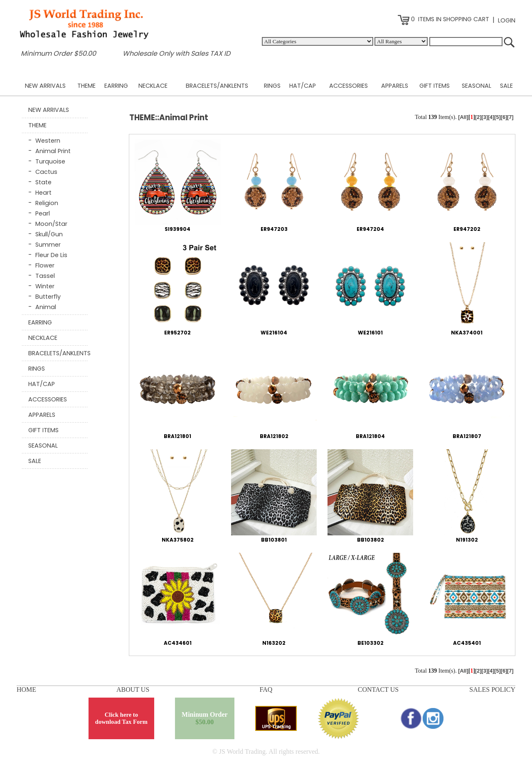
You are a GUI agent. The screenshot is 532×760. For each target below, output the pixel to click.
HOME (26, 689)
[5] (497, 117)
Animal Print (53, 151)
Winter (45, 286)
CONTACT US (378, 689)
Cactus (46, 172)
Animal (46, 307)
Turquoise (50, 161)
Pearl (43, 213)
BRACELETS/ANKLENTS (217, 86)
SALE (506, 86)
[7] (510, 117)
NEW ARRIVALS (45, 86)
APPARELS (395, 86)
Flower (45, 265)
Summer (48, 245)
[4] (491, 117)
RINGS (272, 86)
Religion (47, 203)
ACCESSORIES (349, 86)
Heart (43, 193)
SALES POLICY (492, 689)
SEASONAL (477, 86)
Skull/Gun (49, 234)
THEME (86, 86)
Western (48, 141)
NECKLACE (153, 86)
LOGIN (507, 20)
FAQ (266, 689)
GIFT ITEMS (435, 86)
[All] (463, 117)
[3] (484, 117)
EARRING (116, 86)
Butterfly (48, 297)
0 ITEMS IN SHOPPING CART (443, 19)
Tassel (45, 276)
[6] (504, 117)
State (43, 182)
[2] (478, 117)
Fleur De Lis (51, 255)
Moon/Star (51, 224)
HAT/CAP (303, 86)
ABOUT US (133, 689)
